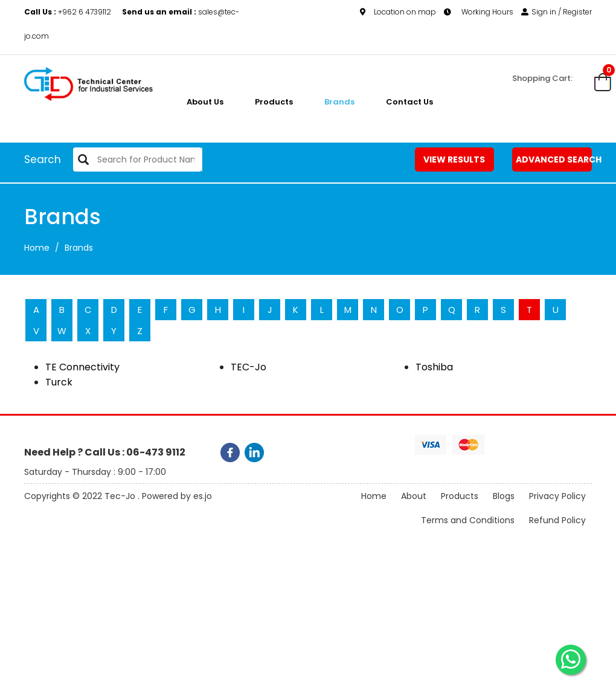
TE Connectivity (82, 367)
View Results (454, 159)
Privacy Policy (557, 496)
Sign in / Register (557, 12)
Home (37, 248)
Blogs (504, 496)
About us (205, 102)
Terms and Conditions (468, 520)
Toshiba (434, 367)
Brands (339, 102)
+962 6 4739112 (69, 12)
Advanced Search (554, 159)
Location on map (398, 12)
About (414, 496)
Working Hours (479, 12)
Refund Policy (557, 520)
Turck (59, 382)
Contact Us (409, 102)
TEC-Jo (249, 367)
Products (274, 102)
